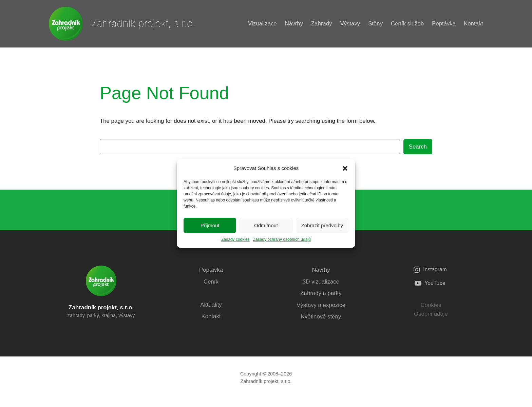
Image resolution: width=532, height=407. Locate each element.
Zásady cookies (235, 239)
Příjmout (210, 225)
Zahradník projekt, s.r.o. (143, 23)
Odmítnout (266, 225)
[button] (345, 168)
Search (418, 147)
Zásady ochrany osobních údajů (282, 239)
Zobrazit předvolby (322, 225)
